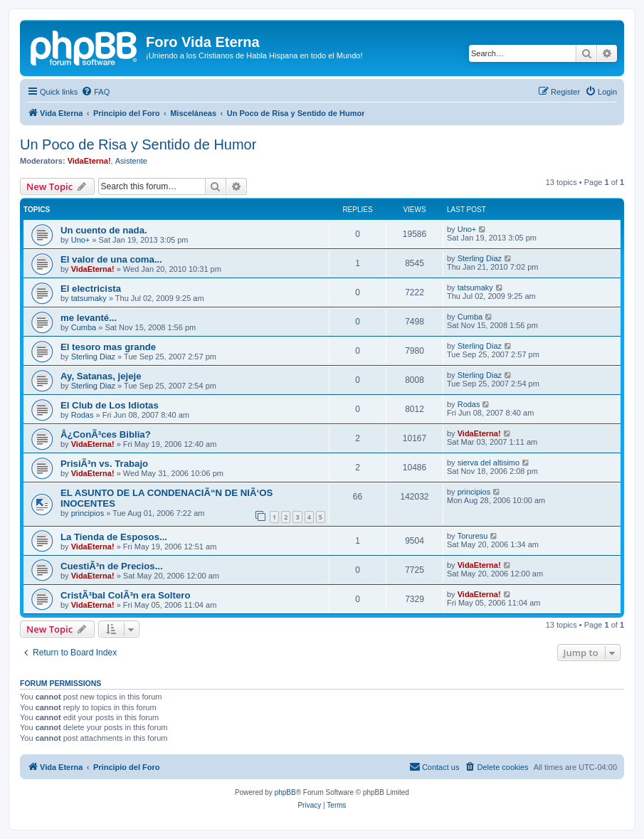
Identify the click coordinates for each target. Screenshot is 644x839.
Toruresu (473, 536)
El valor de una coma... (111, 259)
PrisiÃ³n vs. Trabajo (104, 464)
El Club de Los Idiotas (110, 405)
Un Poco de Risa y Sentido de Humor (138, 144)
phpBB (285, 792)
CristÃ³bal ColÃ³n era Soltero (125, 595)
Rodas (83, 415)
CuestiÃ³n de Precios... (112, 566)
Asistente (131, 161)
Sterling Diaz (480, 258)
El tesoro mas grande (108, 347)
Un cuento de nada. (104, 230)
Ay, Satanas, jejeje (101, 376)
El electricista (91, 289)
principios (88, 513)
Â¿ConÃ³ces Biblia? (106, 434)
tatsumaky (89, 298)
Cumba (84, 327)
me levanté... (89, 318)
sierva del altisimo (489, 463)
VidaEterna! (89, 161)
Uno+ (81, 240)
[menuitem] (95, 92)
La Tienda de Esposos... (114, 537)
